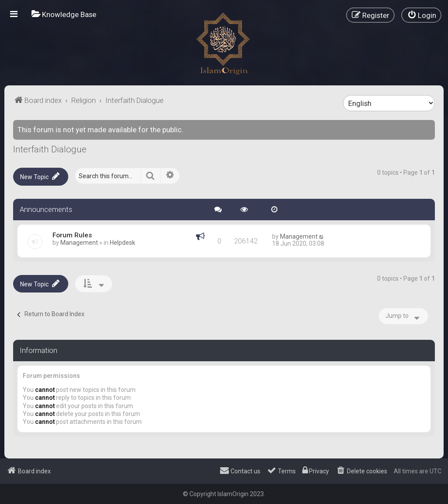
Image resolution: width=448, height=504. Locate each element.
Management (79, 243)
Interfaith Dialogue (50, 149)
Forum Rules (72, 235)
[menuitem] (64, 14)
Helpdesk (122, 243)
